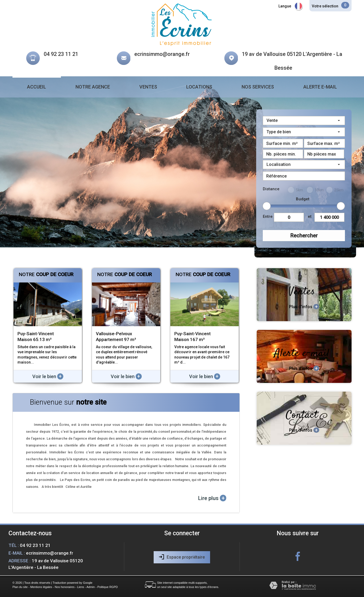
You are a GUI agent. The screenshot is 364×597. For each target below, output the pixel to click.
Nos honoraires (65, 587)
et (310, 216)
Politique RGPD (107, 587)
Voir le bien (48, 376)
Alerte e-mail (320, 87)
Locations (199, 87)
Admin (90, 587)
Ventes (148, 87)
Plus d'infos (304, 307)
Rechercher (304, 236)
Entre (268, 216)
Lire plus (212, 498)
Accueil (37, 87)
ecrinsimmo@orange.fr (162, 54)
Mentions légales (41, 587)
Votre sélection (325, 6)
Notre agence (93, 87)
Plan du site (20, 587)
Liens (81, 587)
